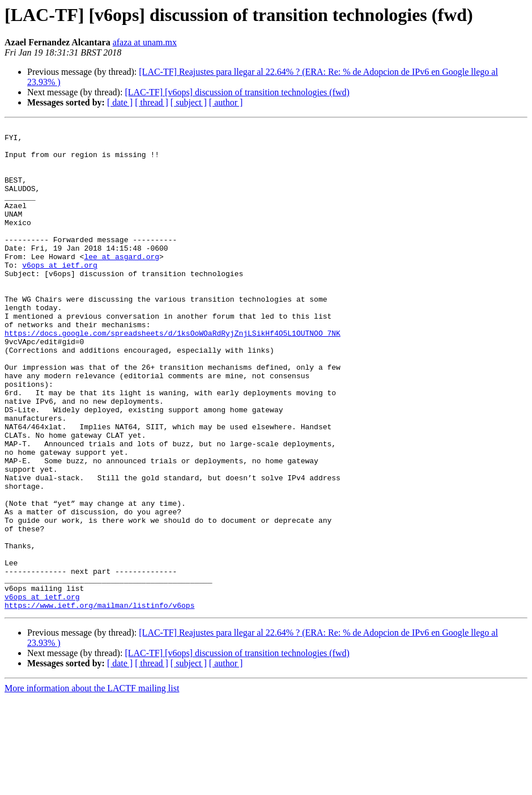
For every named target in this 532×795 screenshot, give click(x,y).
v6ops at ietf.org (60, 294)
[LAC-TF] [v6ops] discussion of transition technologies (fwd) (237, 92)
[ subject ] (189, 102)
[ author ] (226, 102)
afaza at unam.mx (145, 42)
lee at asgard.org (122, 284)
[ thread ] (152, 102)
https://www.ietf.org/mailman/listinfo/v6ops (99, 702)
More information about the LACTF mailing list (92, 785)
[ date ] (120, 102)
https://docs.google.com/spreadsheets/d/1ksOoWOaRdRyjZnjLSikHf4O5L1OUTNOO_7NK (173, 375)
